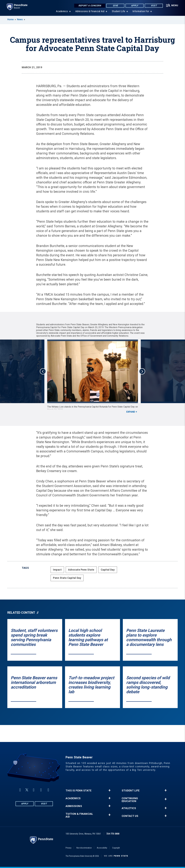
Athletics (129, 808)
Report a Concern (90, 6)
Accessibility (102, 848)
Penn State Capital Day (67, 578)
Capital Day (108, 570)
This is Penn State (79, 791)
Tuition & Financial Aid (79, 815)
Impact (57, 570)
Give (115, 6)
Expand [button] (131, 412)
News (20, 19)
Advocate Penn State (81, 570)
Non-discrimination (84, 848)
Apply (135, 6)
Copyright (116, 848)
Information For (141, 11)
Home (10, 19)
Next (142, 371)
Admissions (74, 806)
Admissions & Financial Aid (90, 11)
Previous (43, 371)
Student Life (119, 11)
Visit (154, 6)
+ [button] (109, 790)
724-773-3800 (113, 834)
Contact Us (130, 816)
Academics (62, 11)
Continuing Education (130, 800)
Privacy (68, 848)
